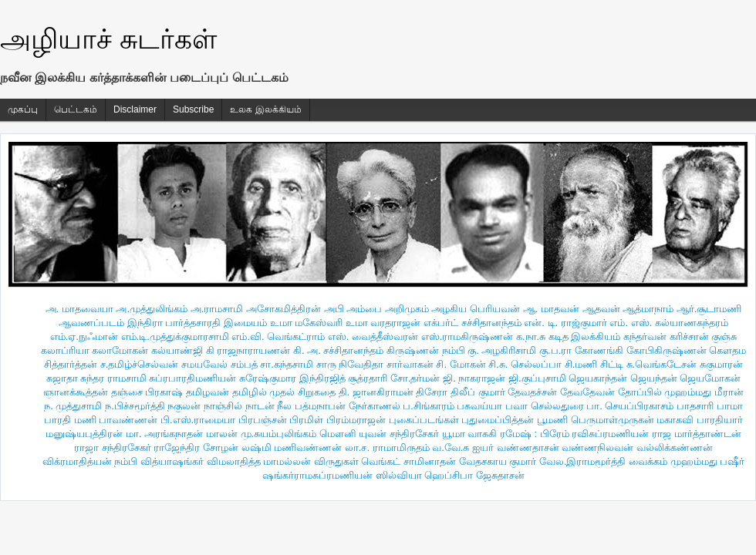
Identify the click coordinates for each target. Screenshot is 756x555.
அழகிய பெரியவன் (476, 309)
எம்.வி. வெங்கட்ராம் (278, 336)
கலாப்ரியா (65, 350)
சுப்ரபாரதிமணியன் (192, 378)
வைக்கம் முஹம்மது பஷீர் (687, 461)
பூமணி (552, 420)
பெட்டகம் (76, 109)
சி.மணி (581, 364)
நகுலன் (184, 406)
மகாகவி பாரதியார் (700, 420)
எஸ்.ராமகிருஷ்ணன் (467, 336)
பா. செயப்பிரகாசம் (630, 406)
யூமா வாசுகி (470, 434)
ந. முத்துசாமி (73, 406)
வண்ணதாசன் (528, 447)
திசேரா (432, 392)
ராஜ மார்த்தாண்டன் (697, 434)
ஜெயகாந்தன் (598, 378)
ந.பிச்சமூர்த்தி (135, 406)
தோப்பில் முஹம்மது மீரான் (681, 392)
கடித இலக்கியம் (585, 336)
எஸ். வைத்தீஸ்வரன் (373, 336)
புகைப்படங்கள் (424, 420)
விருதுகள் (336, 461)
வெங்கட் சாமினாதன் (408, 461)
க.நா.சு (531, 336)
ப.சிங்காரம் (429, 406)
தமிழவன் (208, 392)
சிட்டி (612, 364)
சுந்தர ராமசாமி (113, 378)
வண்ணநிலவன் (597, 447)
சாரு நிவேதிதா (350, 364)
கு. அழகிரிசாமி (502, 350)
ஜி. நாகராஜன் (474, 378)
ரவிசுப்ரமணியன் (610, 434)
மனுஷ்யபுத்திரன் (84, 434)
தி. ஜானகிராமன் (376, 392)
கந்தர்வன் (645, 336)
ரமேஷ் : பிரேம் (535, 434)
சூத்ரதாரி (368, 378)
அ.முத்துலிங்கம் (152, 309)
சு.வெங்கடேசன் (662, 364)
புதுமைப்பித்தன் (498, 420)
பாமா (730, 406)
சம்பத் (244, 364)
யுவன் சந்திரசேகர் (399, 434)
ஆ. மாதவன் (551, 309)
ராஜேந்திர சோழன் (196, 447)
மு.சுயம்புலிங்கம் (279, 434)
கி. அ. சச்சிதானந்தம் (338, 350)
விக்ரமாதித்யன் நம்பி (90, 461)
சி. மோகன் (461, 364)
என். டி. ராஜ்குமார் (565, 323)
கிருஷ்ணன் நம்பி (426, 350)
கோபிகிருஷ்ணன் (667, 350)
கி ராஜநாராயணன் (248, 350)
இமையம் (245, 323)
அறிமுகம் (407, 309)
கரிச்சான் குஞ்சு (704, 336)
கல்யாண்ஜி (177, 350)
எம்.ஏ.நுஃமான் (84, 336)
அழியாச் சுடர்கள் (108, 39)
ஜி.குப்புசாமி (537, 378)
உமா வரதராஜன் (383, 323)
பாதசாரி (695, 406)
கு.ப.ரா (555, 350)
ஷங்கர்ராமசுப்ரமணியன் (317, 475)
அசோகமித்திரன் (283, 309)
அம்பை (364, 309)
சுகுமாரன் (721, 364)
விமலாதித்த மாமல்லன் (259, 461)
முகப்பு (23, 109)
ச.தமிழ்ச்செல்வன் (140, 364)
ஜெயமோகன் (710, 378)
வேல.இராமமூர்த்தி (583, 461)
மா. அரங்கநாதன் (164, 434)
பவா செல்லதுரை (545, 406)
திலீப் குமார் (478, 392)
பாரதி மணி (70, 420)
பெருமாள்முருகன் (613, 420)
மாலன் (222, 434)
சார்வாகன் (410, 364)
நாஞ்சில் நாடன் (239, 406)
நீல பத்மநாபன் (311, 406)
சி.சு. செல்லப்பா (525, 364)
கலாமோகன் (120, 350)
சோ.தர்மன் (415, 378)
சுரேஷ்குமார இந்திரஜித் (292, 378)
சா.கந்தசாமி (287, 364)
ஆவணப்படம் (91, 323)
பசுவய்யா (479, 406)
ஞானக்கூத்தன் (76, 392)
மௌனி (338, 434)
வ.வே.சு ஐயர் (463, 447)
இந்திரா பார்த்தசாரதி (174, 323)
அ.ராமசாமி (217, 309)
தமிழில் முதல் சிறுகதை (284, 392)
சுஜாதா (62, 378)
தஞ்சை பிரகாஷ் (147, 392)
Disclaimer (135, 109)
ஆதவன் (601, 309)
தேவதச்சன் (532, 392)
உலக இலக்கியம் (265, 109)
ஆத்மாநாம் (648, 309)
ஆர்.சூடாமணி (709, 309)
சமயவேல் (204, 364)
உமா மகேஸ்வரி (307, 323)
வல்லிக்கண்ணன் (675, 447)
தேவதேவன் (587, 392)
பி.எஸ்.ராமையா (198, 420)
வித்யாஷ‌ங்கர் (172, 461)
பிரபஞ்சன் (263, 420)
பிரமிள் (306, 420)
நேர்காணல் (375, 406)
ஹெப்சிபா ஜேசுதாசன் (474, 475)
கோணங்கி (599, 350)
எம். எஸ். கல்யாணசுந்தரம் (668, 323)
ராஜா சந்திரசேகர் (113, 447)
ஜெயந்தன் (654, 378)
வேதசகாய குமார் (498, 461)
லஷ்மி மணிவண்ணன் (292, 447)
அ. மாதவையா (79, 309)
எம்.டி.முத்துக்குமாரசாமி (175, 336)
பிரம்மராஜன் (356, 420)
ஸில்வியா (399, 475)
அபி (334, 309)
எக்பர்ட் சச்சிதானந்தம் (472, 323)
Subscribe (193, 109)
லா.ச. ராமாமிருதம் (387, 447)
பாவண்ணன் (128, 420)
